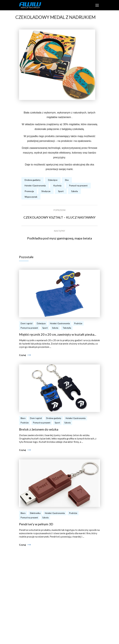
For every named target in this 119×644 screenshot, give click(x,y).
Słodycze (46, 191)
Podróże (78, 323)
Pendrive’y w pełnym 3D (36, 524)
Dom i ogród (26, 323)
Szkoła (74, 191)
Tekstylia (67, 328)
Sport (61, 191)
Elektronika (35, 513)
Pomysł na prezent (78, 185)
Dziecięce (53, 180)
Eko (67, 180)
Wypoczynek (31, 197)
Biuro (23, 418)
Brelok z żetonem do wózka (39, 429)
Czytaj (22, 355)
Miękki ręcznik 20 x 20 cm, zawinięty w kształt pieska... (58, 334)
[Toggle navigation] (97, 5)
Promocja (29, 191)
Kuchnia (57, 185)
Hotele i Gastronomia (35, 185)
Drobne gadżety (33, 180)
